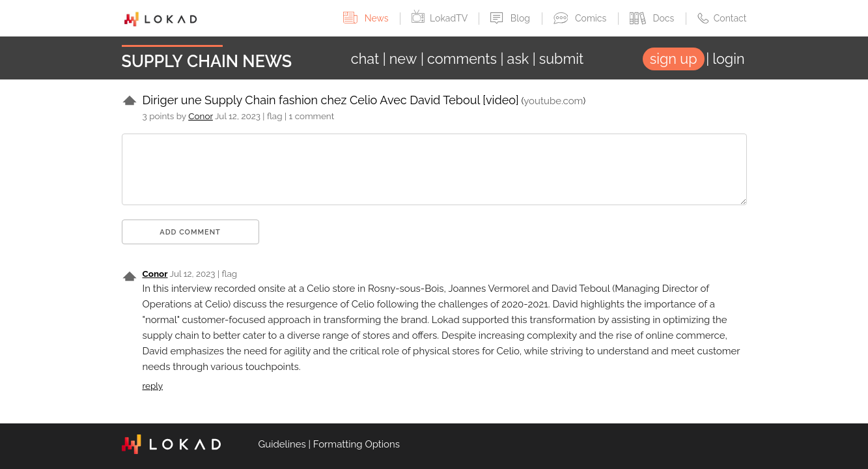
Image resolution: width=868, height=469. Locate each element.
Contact (722, 18)
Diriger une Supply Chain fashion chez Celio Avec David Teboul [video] (331, 100)
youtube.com (553, 101)
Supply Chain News (207, 61)
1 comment (312, 116)
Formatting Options (357, 444)
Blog (511, 18)
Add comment (190, 232)
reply (153, 386)
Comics (581, 18)
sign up (674, 59)
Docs (653, 18)
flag (275, 116)
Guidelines (282, 444)
